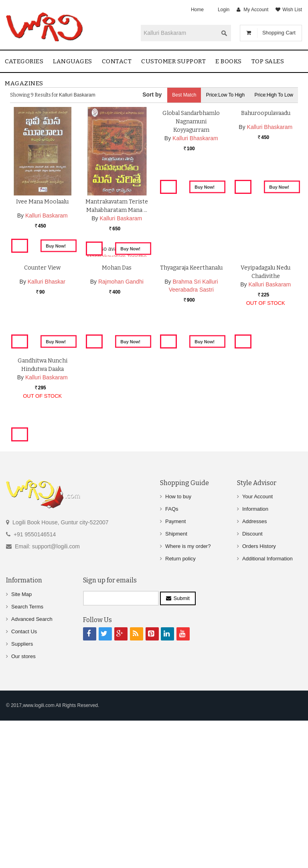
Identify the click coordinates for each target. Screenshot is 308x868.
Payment (175, 669)
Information (255, 657)
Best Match (184, 95)
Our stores (23, 804)
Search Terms (27, 754)
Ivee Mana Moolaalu (42, 202)
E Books (229, 61)
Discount (252, 682)
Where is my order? (188, 694)
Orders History (259, 694)
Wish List (292, 10)
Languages (73, 61)
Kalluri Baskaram (47, 215)
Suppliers (22, 792)
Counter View (42, 364)
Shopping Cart (279, 33)
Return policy (180, 706)
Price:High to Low (274, 95)
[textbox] (179, 33)
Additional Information (267, 706)
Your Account (257, 644)
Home (197, 10)
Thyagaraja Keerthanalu (191, 364)
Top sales (268, 61)
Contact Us (24, 779)
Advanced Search (32, 767)
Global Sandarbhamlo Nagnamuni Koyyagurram (191, 210)
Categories (24, 61)
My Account (256, 10)
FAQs (172, 657)
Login (224, 10)
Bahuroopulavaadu (266, 202)
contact (117, 61)
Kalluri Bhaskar (47, 378)
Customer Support (173, 61)
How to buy (178, 644)
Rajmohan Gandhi (121, 378)
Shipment (176, 682)
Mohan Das (117, 364)
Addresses (254, 669)
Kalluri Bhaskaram (195, 227)
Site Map (21, 742)
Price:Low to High (226, 95)
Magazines (24, 83)
